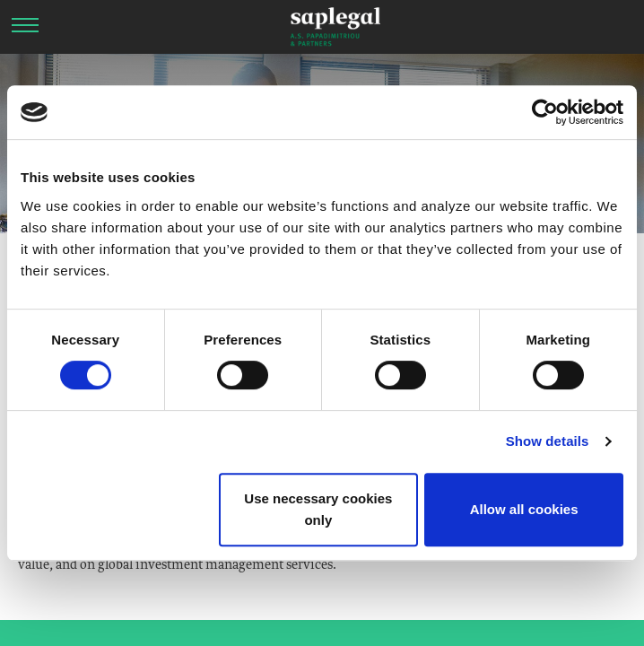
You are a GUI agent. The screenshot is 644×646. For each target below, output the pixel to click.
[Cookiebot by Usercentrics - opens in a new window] (545, 112)
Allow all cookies (524, 509)
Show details (548, 441)
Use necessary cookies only (318, 509)
